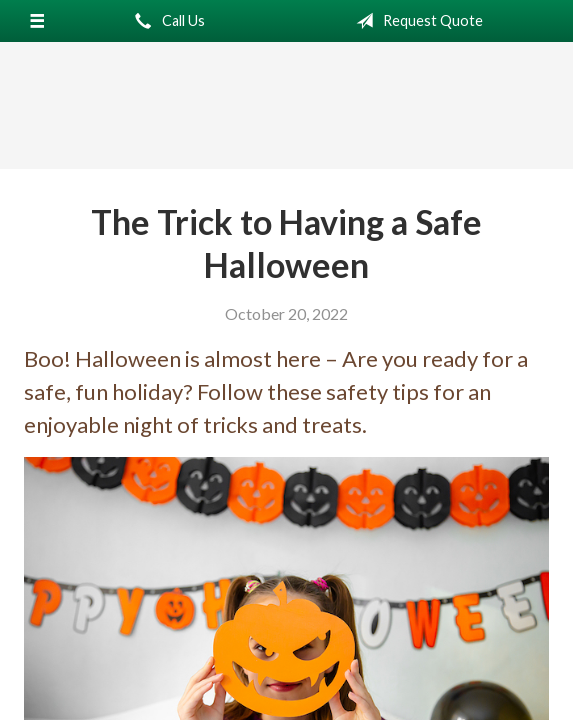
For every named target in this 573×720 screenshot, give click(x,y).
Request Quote (415, 21)
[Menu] (37, 21)
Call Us (166, 21)
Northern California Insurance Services (287, 106)
